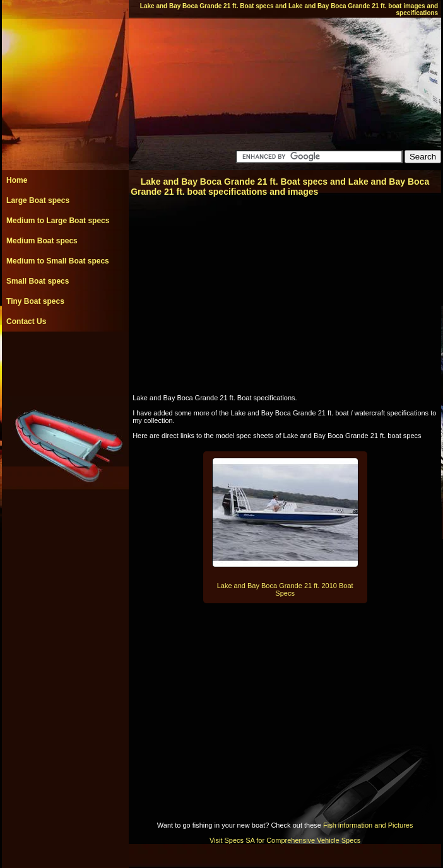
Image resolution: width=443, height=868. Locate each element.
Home (17, 180)
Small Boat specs (38, 281)
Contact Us (26, 321)
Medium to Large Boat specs (58, 221)
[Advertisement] (65, 360)
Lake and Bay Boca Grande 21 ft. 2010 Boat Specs (285, 589)
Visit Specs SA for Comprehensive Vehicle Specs (285, 840)
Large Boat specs (38, 200)
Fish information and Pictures (368, 825)
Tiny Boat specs (35, 301)
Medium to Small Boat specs (58, 261)
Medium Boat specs (42, 241)
